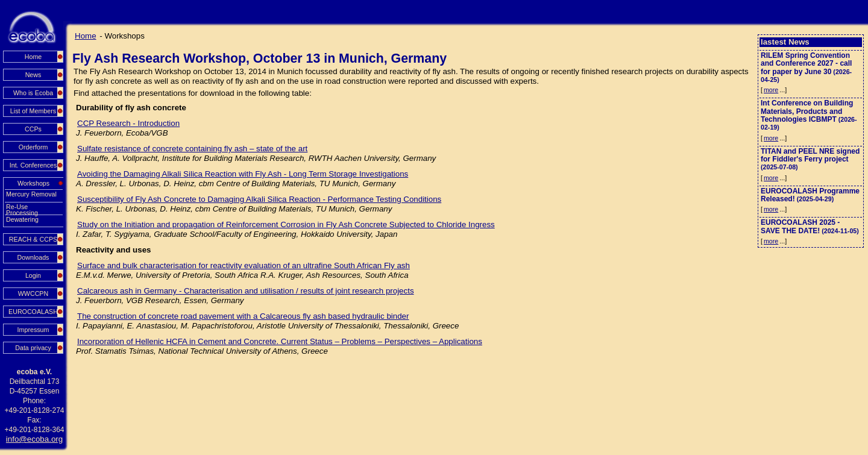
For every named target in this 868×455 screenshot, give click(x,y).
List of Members (33, 111)
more (771, 90)
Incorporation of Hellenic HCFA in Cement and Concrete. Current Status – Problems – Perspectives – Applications (280, 341)
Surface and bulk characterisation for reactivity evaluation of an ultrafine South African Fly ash (244, 265)
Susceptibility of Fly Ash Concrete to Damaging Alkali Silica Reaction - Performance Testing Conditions (259, 199)
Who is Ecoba (33, 93)
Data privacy (33, 348)
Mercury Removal (31, 194)
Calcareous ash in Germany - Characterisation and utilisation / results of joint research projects (246, 291)
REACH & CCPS (33, 239)
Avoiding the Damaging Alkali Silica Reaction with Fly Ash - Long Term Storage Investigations (243, 174)
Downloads (33, 257)
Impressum (33, 330)
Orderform (33, 147)
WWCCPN (33, 293)
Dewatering (22, 219)
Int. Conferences (33, 165)
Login (33, 275)
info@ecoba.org (34, 439)
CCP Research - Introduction (128, 123)
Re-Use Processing (22, 207)
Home (33, 57)
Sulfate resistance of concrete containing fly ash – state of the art (192, 149)
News (33, 75)
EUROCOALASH (33, 312)
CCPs (33, 129)
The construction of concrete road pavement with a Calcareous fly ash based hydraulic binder (243, 316)
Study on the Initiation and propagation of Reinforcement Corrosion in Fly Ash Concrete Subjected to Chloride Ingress (286, 224)
